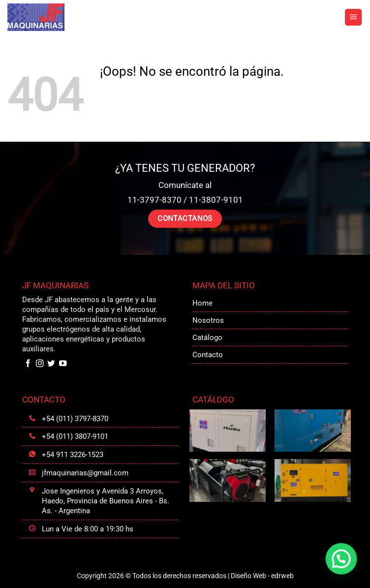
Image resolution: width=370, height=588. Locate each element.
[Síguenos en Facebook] (28, 364)
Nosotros (208, 320)
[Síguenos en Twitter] (51, 364)
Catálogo (207, 338)
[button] (353, 17)
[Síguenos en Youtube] (63, 364)
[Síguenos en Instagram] (40, 364)
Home (202, 303)
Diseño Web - (262, 576)
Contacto (208, 355)
